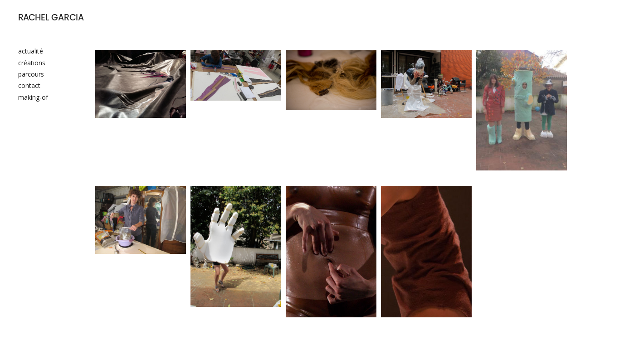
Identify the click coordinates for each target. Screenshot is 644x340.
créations (32, 63)
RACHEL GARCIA (51, 18)
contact (29, 85)
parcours (31, 74)
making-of (33, 97)
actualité (31, 51)
